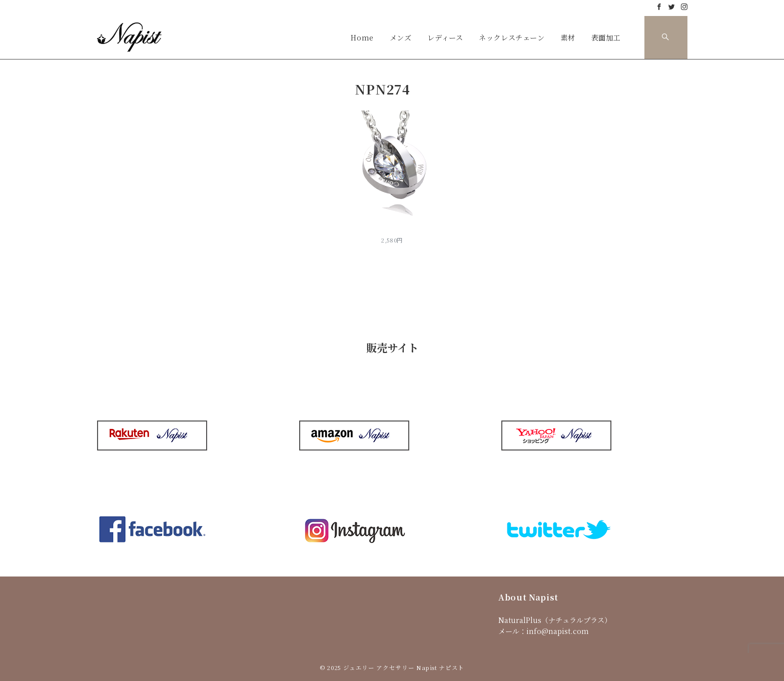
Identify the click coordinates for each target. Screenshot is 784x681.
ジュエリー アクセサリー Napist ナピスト (404, 667)
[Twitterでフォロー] (672, 7)
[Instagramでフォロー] (684, 7)
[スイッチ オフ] (666, 37)
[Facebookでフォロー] (659, 7)
